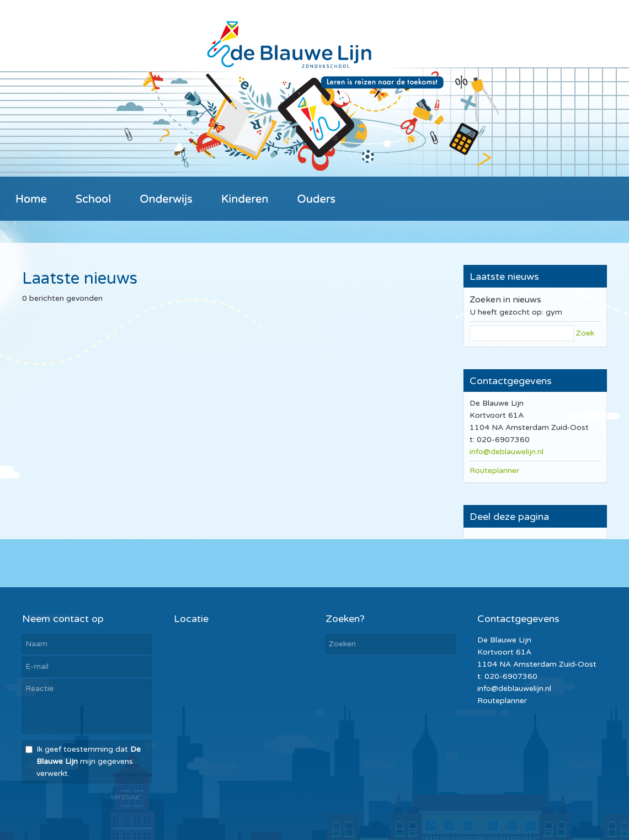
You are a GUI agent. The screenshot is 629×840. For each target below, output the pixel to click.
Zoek (585, 333)
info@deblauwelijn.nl (507, 452)
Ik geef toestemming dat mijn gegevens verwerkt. (89, 761)
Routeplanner (494, 470)
